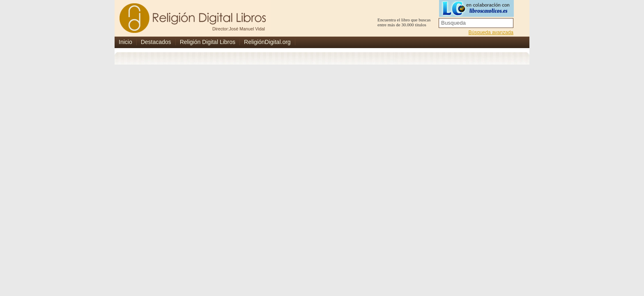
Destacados (156, 42)
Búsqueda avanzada (491, 32)
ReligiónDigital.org (267, 42)
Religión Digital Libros (208, 42)
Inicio (125, 42)
